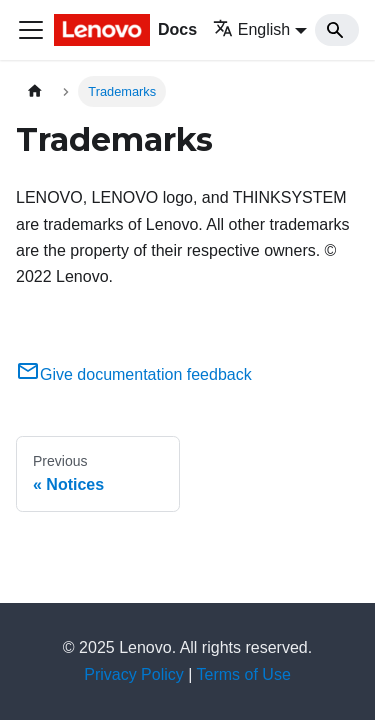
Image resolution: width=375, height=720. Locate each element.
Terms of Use (244, 674)
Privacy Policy (134, 674)
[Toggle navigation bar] (31, 30)
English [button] (251, 29)
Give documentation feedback (134, 374)
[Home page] (35, 91)
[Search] (337, 30)
